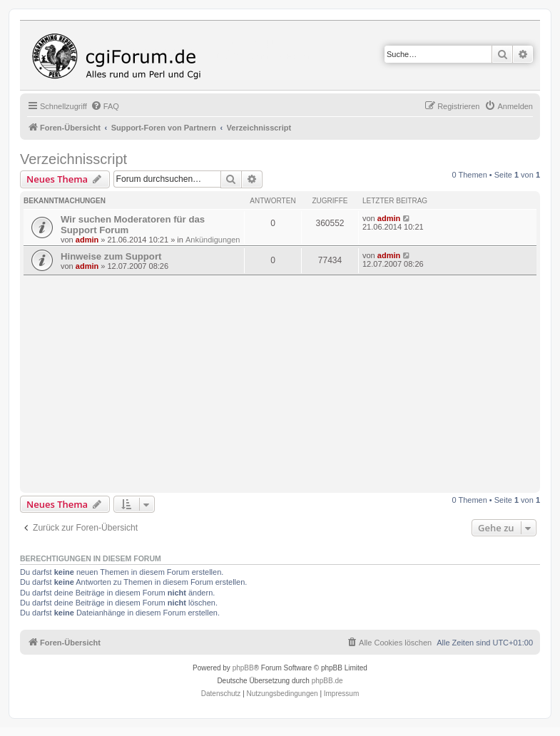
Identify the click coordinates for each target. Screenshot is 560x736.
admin (87, 240)
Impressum (341, 694)
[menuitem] (105, 106)
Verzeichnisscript (73, 159)
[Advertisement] (292, 382)
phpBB (243, 668)
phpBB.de (327, 681)
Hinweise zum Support (111, 256)
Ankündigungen (213, 240)
